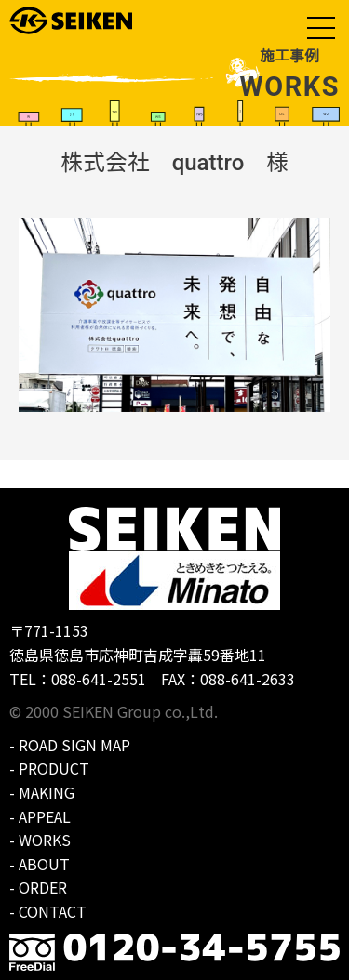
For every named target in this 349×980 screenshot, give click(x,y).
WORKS (45, 840)
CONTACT (53, 911)
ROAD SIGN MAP (74, 745)
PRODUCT (54, 768)
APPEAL (45, 816)
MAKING (47, 792)
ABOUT (44, 864)
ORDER (43, 887)
